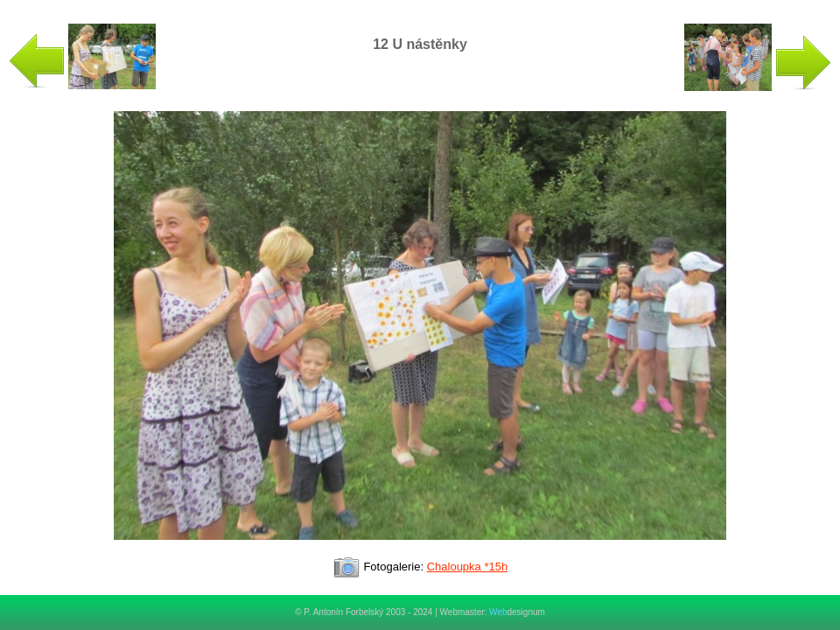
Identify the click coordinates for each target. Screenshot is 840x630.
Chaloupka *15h (468, 567)
